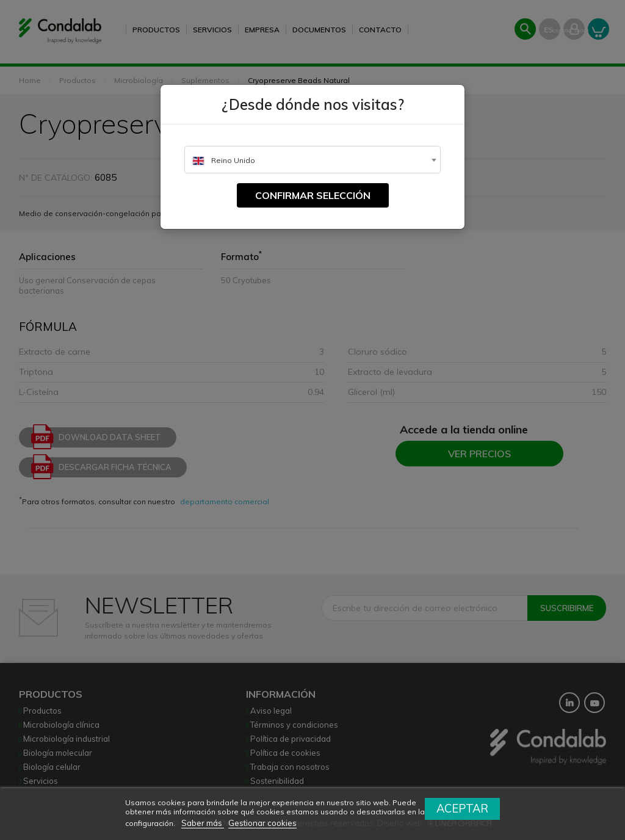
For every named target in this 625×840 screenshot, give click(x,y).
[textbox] (312, 160)
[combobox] (312, 160)
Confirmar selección (313, 195)
